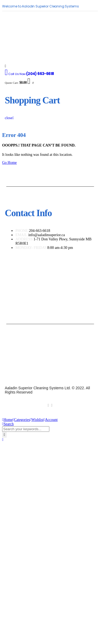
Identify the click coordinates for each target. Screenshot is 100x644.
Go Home (9, 163)
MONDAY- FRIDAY (31, 248)
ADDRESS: (25, 239)
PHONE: (22, 231)
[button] (3, 440)
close (9, 118)
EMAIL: (22, 235)
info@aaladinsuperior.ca (47, 235)
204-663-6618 (40, 231)
